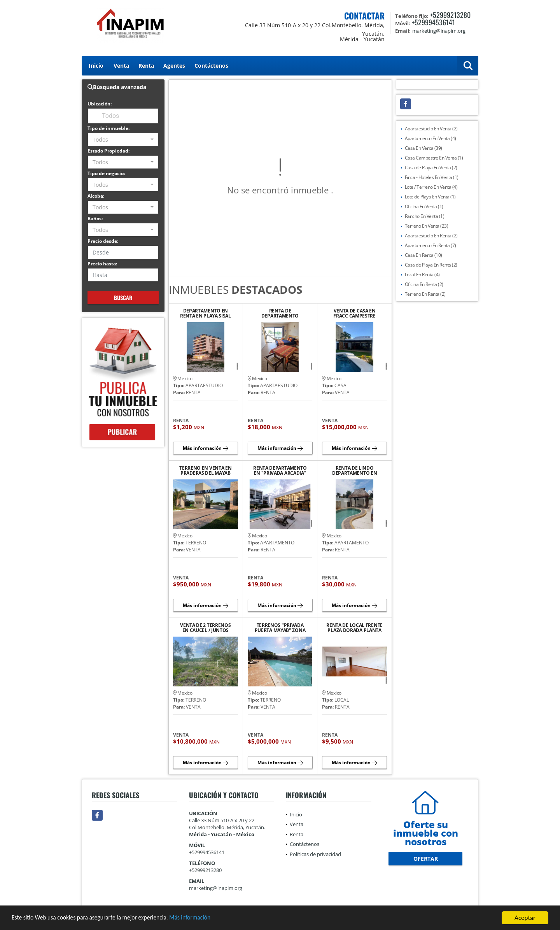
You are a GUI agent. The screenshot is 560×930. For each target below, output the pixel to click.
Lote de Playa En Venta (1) (430, 197)
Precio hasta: (102, 264)
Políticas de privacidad (315, 854)
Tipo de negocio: (106, 173)
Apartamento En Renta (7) (430, 245)
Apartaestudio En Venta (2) (431, 129)
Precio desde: (103, 241)
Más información (207, 919)
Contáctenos (211, 66)
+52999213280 (450, 15)
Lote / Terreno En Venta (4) (431, 187)
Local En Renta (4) (422, 275)
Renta (146, 66)
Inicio (96, 66)
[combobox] (123, 139)
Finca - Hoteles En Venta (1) (432, 177)
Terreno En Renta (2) (425, 294)
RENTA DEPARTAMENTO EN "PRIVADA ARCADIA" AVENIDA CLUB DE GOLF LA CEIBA (280, 470)
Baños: (95, 218)
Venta (121, 66)
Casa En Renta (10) (423, 255)
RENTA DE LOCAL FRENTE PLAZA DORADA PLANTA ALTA (354, 628)
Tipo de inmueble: (108, 128)
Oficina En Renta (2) (424, 284)
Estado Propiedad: (108, 151)
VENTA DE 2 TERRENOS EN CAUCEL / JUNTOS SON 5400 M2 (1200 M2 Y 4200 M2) (205, 628)
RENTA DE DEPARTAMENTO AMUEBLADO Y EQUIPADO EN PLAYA (280, 313)
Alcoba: (96, 196)
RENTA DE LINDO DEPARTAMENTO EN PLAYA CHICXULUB (355, 470)
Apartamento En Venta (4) (430, 138)
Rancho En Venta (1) (425, 216)
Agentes (174, 66)
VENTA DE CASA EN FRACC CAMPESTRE (354, 313)
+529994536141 (433, 22)
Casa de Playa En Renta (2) (431, 265)
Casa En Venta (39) (423, 148)
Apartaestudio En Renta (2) (431, 236)
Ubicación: (100, 104)
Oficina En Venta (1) (424, 206)
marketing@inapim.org (216, 888)
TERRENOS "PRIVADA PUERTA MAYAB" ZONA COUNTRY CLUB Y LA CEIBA (280, 628)
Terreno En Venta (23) (427, 226)
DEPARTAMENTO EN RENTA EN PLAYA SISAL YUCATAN (206, 313)
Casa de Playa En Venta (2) (431, 168)
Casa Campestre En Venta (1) (434, 158)
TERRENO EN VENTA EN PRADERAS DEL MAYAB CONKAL (205, 470)
